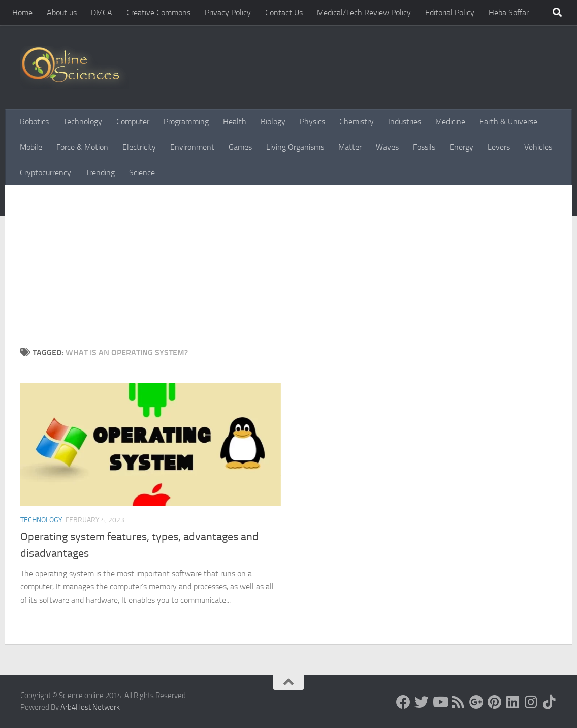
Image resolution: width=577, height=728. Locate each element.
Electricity (139, 147)
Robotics (34, 122)
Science (142, 172)
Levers (499, 147)
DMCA (102, 12)
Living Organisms (295, 147)
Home (22, 12)
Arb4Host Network (90, 707)
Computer (133, 122)
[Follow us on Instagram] (531, 702)
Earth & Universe (508, 122)
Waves (387, 147)
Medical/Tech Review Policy (364, 12)
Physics (312, 122)
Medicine (450, 122)
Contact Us (284, 12)
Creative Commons (158, 12)
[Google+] (476, 702)
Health (235, 122)
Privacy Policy (228, 12)
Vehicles (538, 147)
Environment (192, 147)
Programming (186, 122)
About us (62, 12)
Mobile (31, 147)
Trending (100, 172)
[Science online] (403, 702)
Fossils (424, 147)
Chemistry (357, 122)
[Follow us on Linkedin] (513, 702)
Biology (273, 122)
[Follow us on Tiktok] (550, 702)
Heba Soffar (509, 12)
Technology (83, 122)
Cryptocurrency (45, 172)
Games (240, 147)
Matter (350, 147)
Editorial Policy (450, 12)
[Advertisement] (288, 261)
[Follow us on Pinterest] (495, 702)
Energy (461, 147)
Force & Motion (82, 147)
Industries (405, 122)
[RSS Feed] (458, 702)
